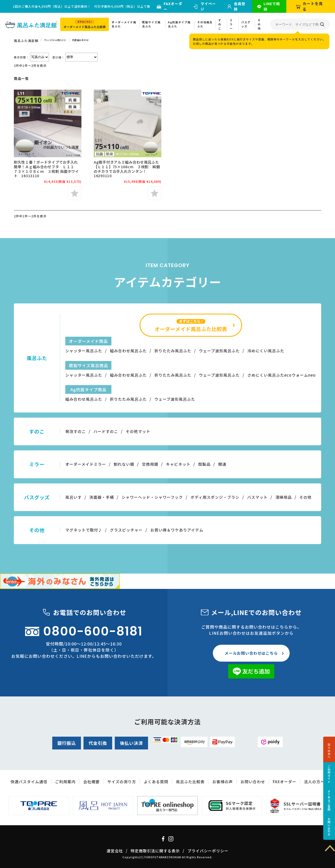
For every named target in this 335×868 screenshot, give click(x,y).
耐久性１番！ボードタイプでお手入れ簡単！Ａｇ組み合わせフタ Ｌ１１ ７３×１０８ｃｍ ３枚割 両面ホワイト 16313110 (46, 169)
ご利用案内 (65, 782)
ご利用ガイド (329, 774)
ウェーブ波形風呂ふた (219, 351)
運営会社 (115, 851)
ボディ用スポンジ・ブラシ (215, 497)
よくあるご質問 (329, 800)
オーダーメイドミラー (86, 464)
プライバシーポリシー (208, 851)
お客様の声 (223, 782)
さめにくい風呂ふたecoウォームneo (282, 375)
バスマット (257, 497)
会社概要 (91, 782)
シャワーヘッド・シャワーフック (152, 497)
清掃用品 (284, 497)
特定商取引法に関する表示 (155, 851)
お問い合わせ (329, 827)
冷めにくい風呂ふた (266, 351)
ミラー (231, 24)
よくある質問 (156, 782)
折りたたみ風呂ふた (173, 351)
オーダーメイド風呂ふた (124, 24)
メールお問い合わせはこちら (251, 653)
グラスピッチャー (126, 530)
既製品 (204, 464)
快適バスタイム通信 (29, 782)
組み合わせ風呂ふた (128, 351)
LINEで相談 (272, 6)
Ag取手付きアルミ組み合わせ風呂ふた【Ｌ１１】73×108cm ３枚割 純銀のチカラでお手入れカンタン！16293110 (127, 169)
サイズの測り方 (122, 782)
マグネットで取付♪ (84, 530)
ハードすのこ (106, 431)
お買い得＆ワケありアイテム (177, 530)
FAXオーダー (173, 6)
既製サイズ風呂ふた (151, 24)
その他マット (138, 431)
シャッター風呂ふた (84, 351)
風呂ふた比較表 (190, 782)
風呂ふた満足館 (26, 41)
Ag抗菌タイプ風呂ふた (179, 24)
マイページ (208, 6)
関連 (222, 464)
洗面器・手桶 (102, 497)
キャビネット (178, 464)
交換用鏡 (150, 464)
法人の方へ (329, 751)
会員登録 (240, 6)
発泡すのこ (76, 431)
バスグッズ (246, 24)
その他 (259, 24)
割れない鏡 (124, 464)
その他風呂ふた (205, 24)
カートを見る (313, 6)
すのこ (220, 24)
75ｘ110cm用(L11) (55, 40)
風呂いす (74, 497)
